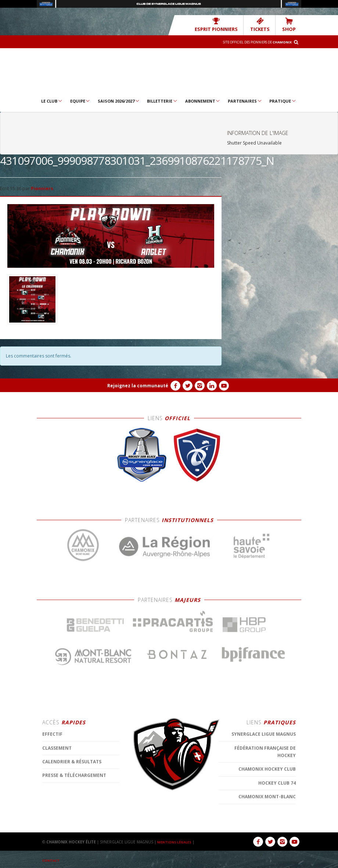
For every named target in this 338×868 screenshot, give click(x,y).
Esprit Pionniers (226, 24)
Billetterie (162, 100)
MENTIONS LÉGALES (176, 842)
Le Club (52, 100)
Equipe (80, 100)
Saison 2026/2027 (119, 100)
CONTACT (52, 860)
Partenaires (245, 100)
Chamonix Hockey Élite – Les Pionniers (169, 72)
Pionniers (42, 188)
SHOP (290, 24)
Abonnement (203, 100)
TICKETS (264, 24)
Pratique (283, 100)
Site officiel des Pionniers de (250, 42)
